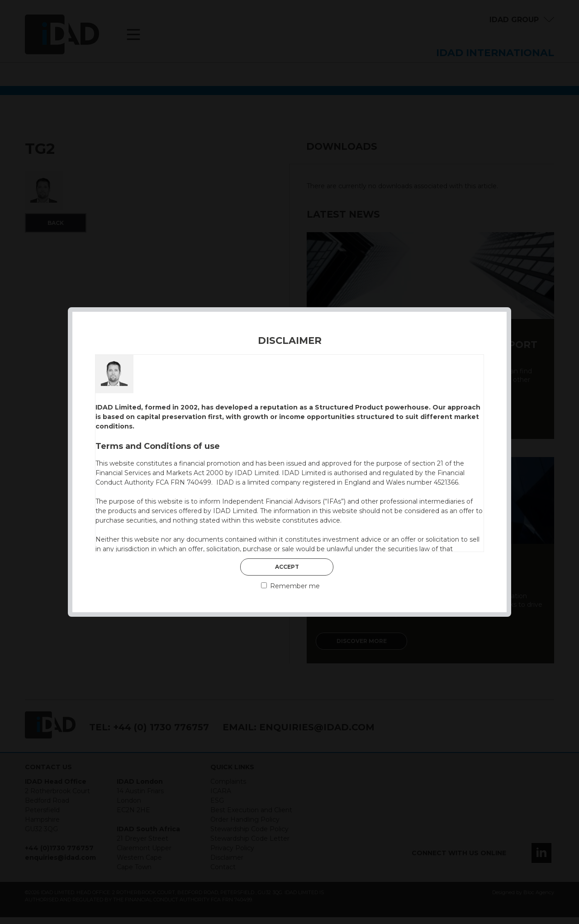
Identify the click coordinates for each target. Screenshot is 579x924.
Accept (287, 567)
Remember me (290, 586)
